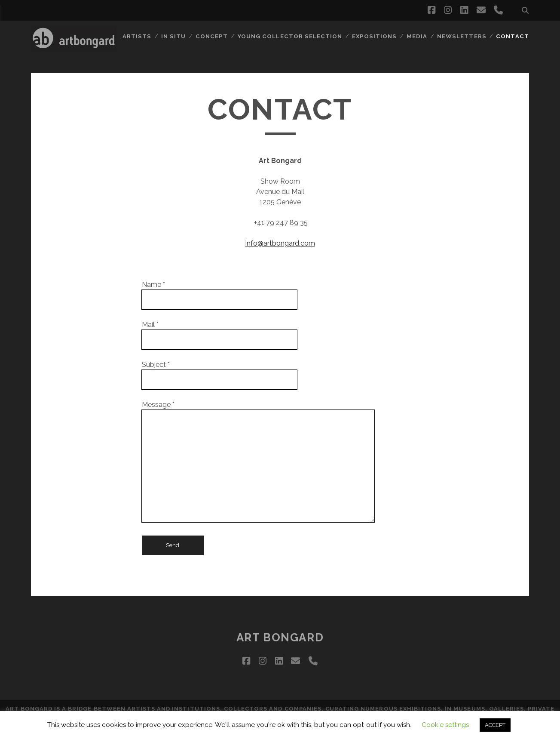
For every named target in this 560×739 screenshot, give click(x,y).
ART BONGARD (280, 637)
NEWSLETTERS (462, 36)
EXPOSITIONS (377, 36)
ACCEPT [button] (495, 725)
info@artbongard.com (280, 243)
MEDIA (419, 36)
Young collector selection (293, 36)
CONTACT (513, 36)
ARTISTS (142, 36)
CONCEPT (216, 36)
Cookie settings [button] (445, 725)
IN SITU (179, 36)
